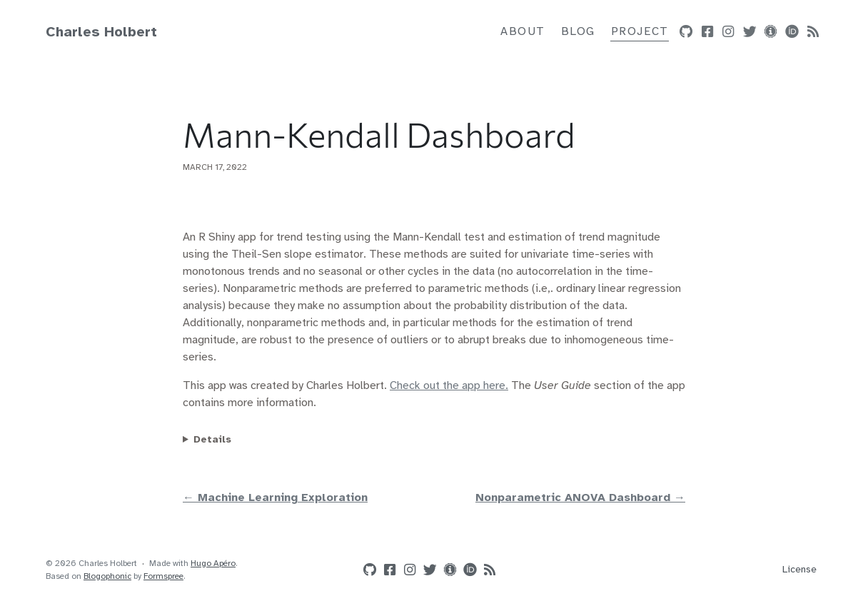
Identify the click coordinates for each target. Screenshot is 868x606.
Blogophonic (107, 576)
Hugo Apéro (213, 564)
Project (640, 32)
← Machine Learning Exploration (275, 498)
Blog (578, 32)
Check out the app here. (449, 386)
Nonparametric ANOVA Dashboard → (580, 498)
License (799, 570)
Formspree (163, 576)
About (523, 32)
